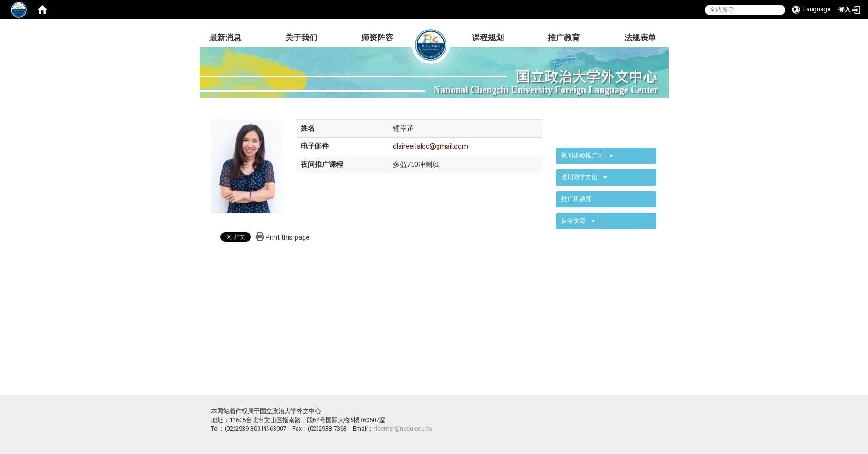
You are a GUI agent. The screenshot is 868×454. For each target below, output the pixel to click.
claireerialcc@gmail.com (430, 146)
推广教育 (564, 38)
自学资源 (573, 221)
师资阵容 (377, 38)
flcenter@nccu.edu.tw (403, 428)
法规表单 (640, 38)
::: (551, 129)
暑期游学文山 (579, 177)
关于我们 (301, 38)
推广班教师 (576, 199)
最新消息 (225, 38)
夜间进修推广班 (583, 155)
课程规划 (488, 38)
